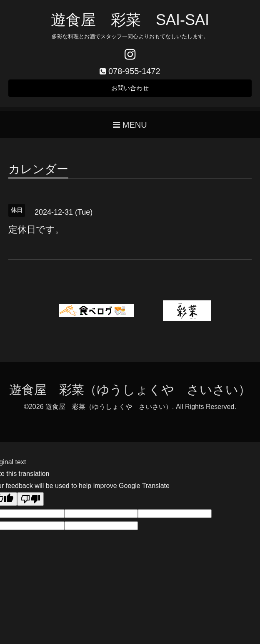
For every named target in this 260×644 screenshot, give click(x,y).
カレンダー (38, 172)
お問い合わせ (130, 89)
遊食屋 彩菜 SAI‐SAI (130, 20)
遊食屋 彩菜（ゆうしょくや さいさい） (130, 392)
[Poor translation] (30, 501)
